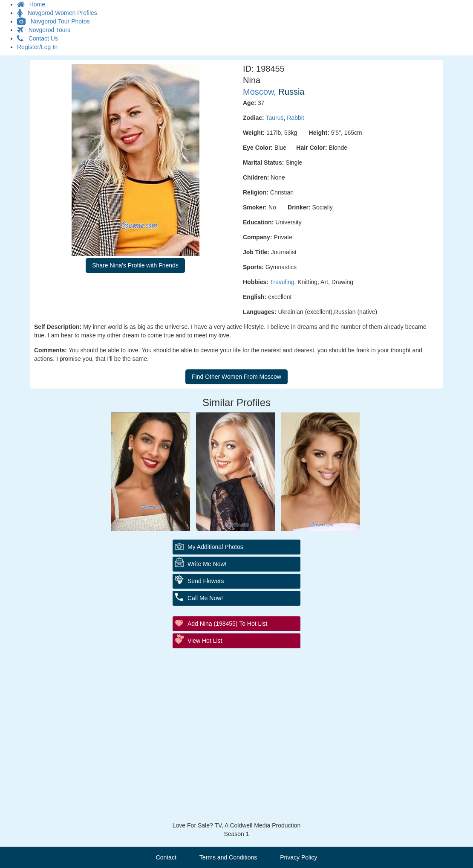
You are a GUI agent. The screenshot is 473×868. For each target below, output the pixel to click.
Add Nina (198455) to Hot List (227, 624)
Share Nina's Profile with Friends (135, 265)
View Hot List (205, 641)
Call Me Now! (205, 598)
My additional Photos (215, 547)
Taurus (274, 118)
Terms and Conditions (228, 857)
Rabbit (295, 118)
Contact (166, 857)
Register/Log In (37, 47)
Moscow (258, 92)
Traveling (282, 282)
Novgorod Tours (44, 30)
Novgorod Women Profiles (57, 13)
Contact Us (37, 38)
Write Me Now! (207, 564)
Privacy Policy (299, 857)
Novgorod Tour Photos (53, 21)
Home (31, 4)
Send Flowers (206, 581)
